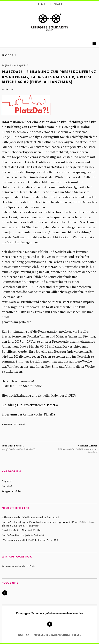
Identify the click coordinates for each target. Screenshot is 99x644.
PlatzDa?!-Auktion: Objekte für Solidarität (23, 535)
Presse (41, 4)
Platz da (9, 89)
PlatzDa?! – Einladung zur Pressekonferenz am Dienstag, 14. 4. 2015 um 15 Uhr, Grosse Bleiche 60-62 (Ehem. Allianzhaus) (48, 524)
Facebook (5, 595)
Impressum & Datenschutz (51, 635)
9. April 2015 (23, 65)
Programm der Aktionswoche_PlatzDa (28, 415)
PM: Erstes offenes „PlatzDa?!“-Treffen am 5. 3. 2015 (30, 540)
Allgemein (7, 481)
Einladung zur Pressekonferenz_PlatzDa (30, 405)
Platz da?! (9, 55)
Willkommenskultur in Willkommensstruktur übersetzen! (74, 449)
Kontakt (56, 4)
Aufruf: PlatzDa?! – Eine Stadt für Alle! (19, 447)
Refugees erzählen (12, 491)
